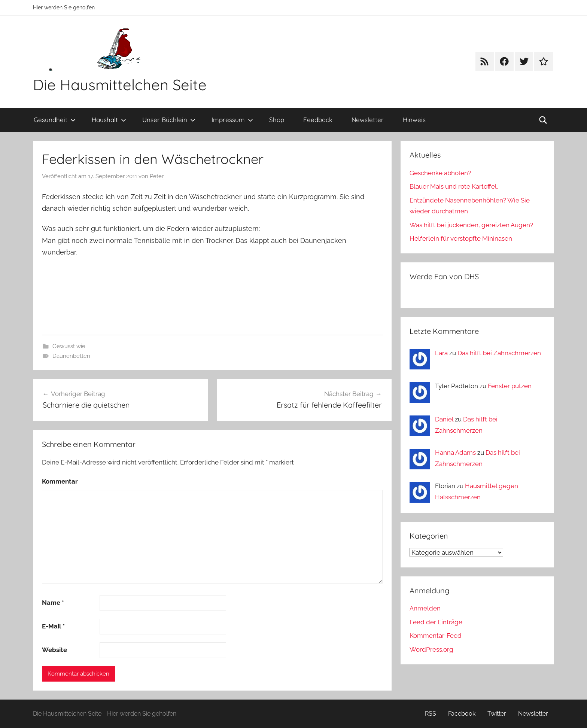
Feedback (318, 120)
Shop (277, 120)
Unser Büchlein (169, 120)
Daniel (444, 419)
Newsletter (368, 120)
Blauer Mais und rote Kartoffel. (454, 186)
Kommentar (60, 481)
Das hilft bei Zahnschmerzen (499, 353)
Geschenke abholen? (440, 173)
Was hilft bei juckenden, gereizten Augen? (471, 225)
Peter (157, 176)
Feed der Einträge (436, 622)
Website (54, 650)
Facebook (462, 714)
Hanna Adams (455, 453)
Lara (441, 353)
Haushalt (109, 120)
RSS (431, 714)
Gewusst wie (69, 346)
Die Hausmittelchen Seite (120, 85)
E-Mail (53, 626)
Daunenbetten (71, 356)
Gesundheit (55, 120)
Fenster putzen (510, 386)
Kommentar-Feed (436, 636)
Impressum (232, 120)
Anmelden (425, 608)
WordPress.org (431, 649)
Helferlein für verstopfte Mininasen (461, 238)
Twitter (497, 714)
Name (53, 603)
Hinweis (414, 120)
